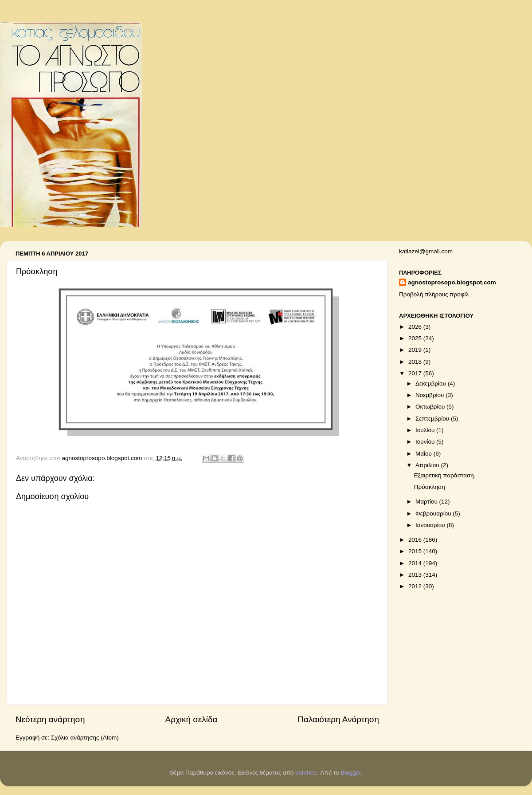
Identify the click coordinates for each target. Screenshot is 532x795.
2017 (416, 373)
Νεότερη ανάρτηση (50, 719)
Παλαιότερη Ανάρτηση (338, 719)
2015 (416, 551)
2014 (416, 563)
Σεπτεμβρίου (433, 419)
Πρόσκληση (430, 487)
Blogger (351, 773)
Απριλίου (428, 465)
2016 (416, 540)
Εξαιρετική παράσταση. (445, 475)
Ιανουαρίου (431, 525)
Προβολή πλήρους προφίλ (434, 294)
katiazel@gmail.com (426, 251)
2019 (416, 350)
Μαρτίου (427, 502)
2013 (416, 575)
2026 (416, 327)
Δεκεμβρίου (432, 384)
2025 (416, 338)
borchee (306, 773)
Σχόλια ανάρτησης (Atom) (85, 738)
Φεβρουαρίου (434, 514)
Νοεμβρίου (430, 395)
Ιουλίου (426, 430)
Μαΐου (424, 454)
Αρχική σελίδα (192, 719)
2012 (416, 586)
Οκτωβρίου (431, 407)
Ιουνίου (426, 442)
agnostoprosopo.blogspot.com (452, 282)
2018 (416, 362)
